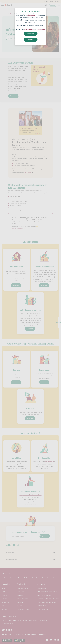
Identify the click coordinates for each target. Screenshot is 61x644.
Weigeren (30, 40)
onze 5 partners (31, 16)
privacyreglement (28, 29)
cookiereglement (41, 29)
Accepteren (30, 34)
